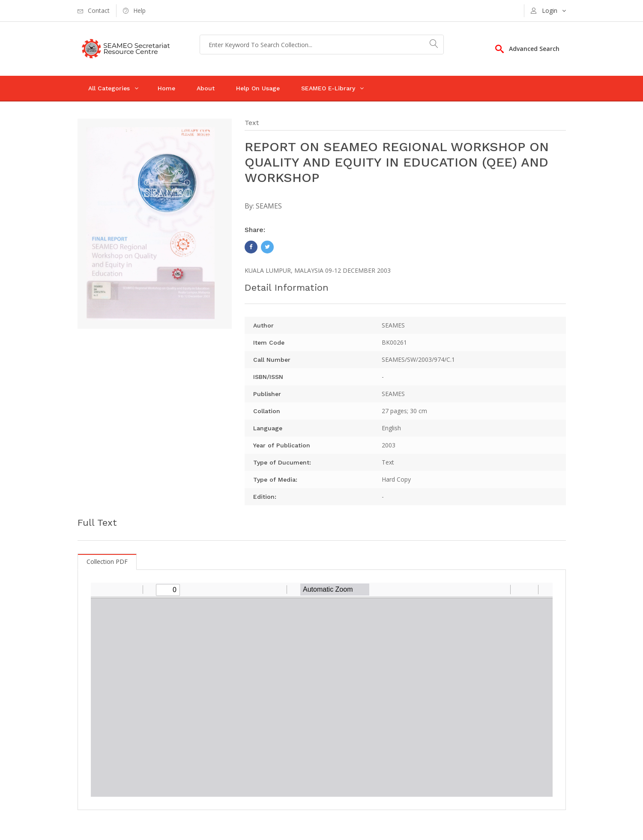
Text (252, 123)
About (206, 88)
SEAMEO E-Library (328, 88)
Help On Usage (258, 88)
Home (166, 88)
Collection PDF (107, 561)
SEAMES (269, 206)
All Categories (109, 88)
